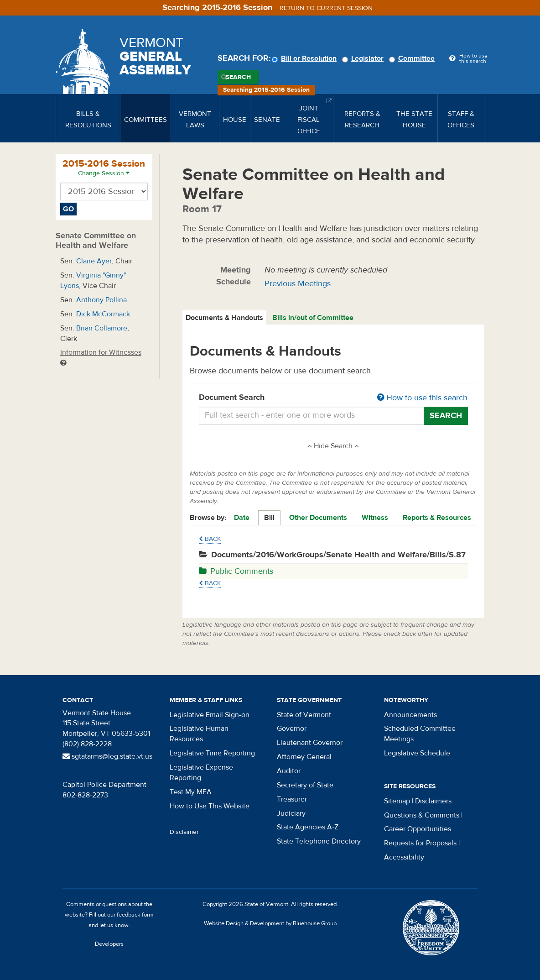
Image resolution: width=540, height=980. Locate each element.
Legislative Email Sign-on (210, 715)
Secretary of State (305, 785)
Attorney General (304, 757)
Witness (375, 518)
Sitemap (397, 801)
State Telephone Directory (319, 841)
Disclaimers (433, 801)
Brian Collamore (102, 328)
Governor (292, 728)
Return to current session (326, 8)
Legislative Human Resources (199, 734)
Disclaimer (184, 832)
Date (242, 518)
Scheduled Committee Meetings (420, 734)
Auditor (289, 771)
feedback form (135, 915)
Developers (109, 944)
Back (210, 539)
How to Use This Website (210, 806)
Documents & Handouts (224, 318)
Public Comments (236, 571)
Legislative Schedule (417, 753)
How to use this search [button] (422, 398)
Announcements (410, 715)
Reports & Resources (437, 518)
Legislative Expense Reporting (201, 773)
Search (238, 77)
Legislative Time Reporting (212, 753)
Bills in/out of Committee (313, 318)
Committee (413, 58)
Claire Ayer (94, 261)
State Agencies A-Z (308, 827)
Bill (269, 518)
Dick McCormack (103, 314)
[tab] (225, 318)
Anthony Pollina (101, 300)
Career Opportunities (418, 829)
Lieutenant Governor (310, 743)
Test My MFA (191, 792)
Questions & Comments (422, 815)
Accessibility (404, 857)
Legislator (364, 58)
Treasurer (292, 799)
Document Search (334, 398)
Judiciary (291, 813)
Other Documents (318, 518)
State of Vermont (304, 715)
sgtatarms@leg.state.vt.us (107, 756)
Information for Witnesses (101, 357)
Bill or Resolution (306, 58)
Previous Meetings (298, 284)
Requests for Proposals (420, 843)
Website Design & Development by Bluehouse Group (270, 923)
